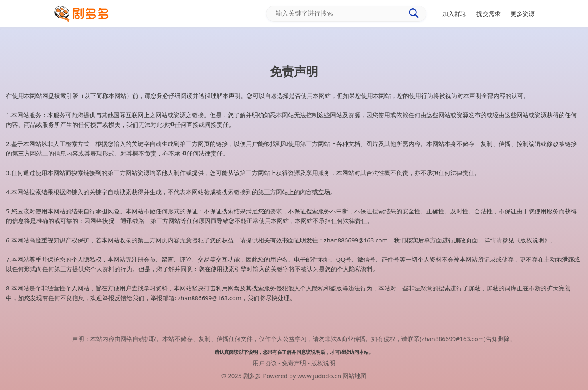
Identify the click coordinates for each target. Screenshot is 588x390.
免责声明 (294, 363)
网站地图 (355, 376)
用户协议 (265, 363)
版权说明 (323, 363)
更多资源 (523, 14)
